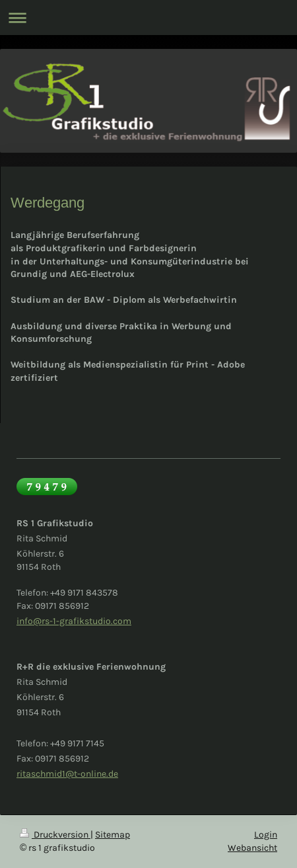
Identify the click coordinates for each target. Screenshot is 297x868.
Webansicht (252, 848)
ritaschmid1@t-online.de (67, 774)
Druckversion (55, 835)
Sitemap (113, 835)
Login (266, 835)
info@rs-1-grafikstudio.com (74, 621)
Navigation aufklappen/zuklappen (148, 18)
